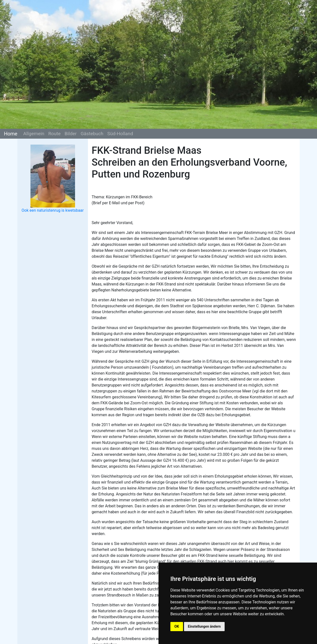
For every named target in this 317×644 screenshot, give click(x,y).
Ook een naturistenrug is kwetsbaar (53, 210)
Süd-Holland (120, 134)
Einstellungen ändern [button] (204, 626)
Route (54, 134)
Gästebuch (92, 134)
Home (11, 134)
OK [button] (177, 626)
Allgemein (34, 134)
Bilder (71, 134)
